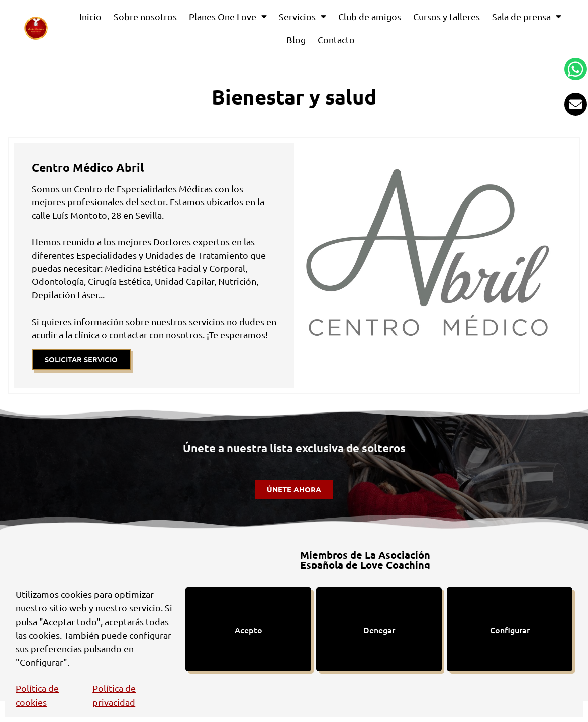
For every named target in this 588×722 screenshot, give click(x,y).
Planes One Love (228, 17)
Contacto (336, 39)
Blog (296, 39)
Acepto (248, 630)
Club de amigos (370, 16)
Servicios (303, 17)
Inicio (90, 16)
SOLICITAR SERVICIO (81, 359)
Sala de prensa (527, 17)
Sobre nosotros (145, 16)
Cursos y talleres (447, 16)
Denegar (379, 630)
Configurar (510, 630)
